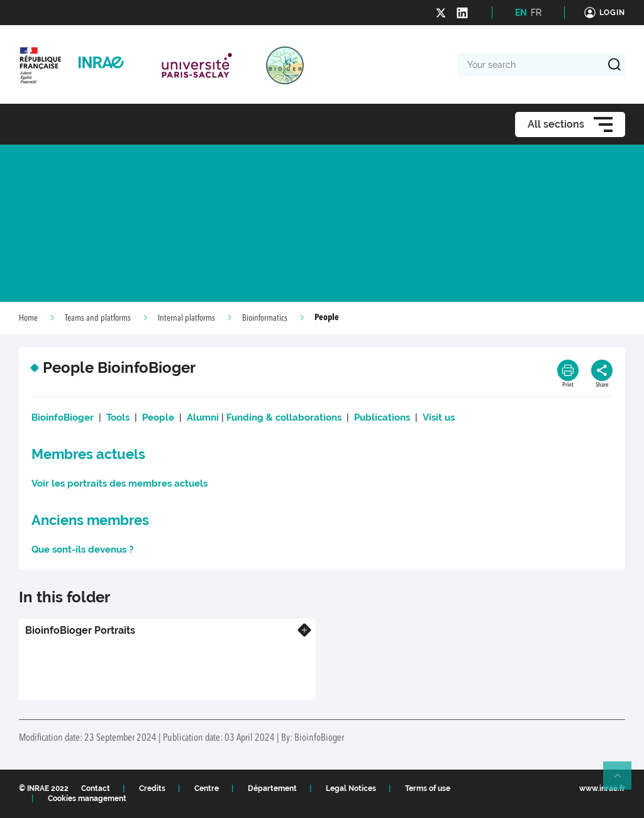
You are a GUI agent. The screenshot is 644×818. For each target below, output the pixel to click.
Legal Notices (351, 788)
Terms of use (428, 788)
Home (28, 318)
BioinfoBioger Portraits (80, 630)
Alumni (203, 417)
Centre (207, 788)
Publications (382, 417)
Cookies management (87, 799)
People (158, 417)
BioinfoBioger (63, 417)
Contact (96, 788)
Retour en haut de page (623, 781)
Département (272, 788)
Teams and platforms (98, 318)
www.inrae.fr (602, 788)
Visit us (439, 417)
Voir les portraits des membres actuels (119, 484)
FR (536, 13)
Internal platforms (186, 318)
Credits (152, 788)
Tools (118, 417)
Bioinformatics (265, 318)
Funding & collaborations (284, 417)
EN (521, 13)
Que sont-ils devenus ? (82, 550)
